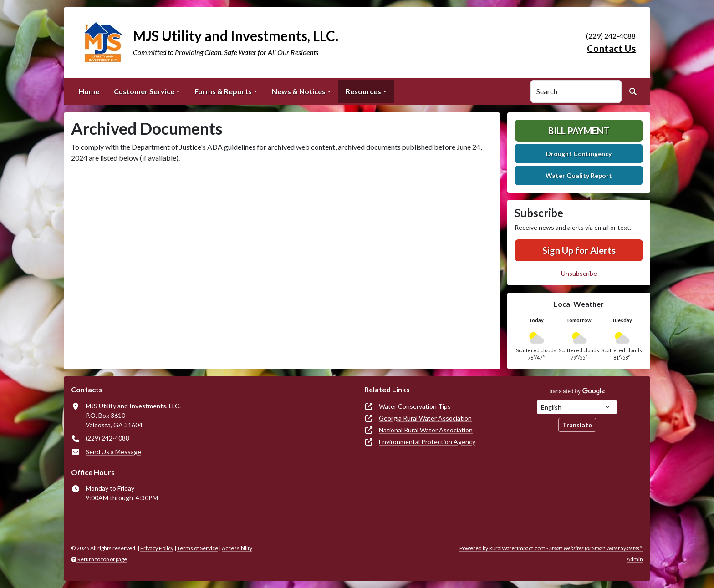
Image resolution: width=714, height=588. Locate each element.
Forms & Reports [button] (223, 91)
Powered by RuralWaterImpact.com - (551, 548)
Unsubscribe (579, 273)
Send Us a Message (113, 452)
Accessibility (237, 548)
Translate (577, 425)
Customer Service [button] (144, 91)
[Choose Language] (577, 407)
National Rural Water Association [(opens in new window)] (426, 430)
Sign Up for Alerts (579, 250)
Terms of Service (198, 548)
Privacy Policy (157, 548)
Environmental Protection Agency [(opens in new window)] (427, 442)
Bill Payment (579, 131)
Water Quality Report (579, 175)
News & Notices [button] (299, 91)
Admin (635, 559)
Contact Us (611, 48)
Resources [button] (363, 91)
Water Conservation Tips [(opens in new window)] (415, 406)
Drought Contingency (579, 154)
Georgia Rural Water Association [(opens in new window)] (425, 418)
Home (89, 91)
